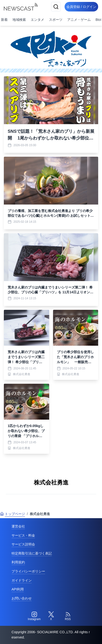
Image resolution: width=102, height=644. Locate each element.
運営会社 (18, 526)
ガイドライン (22, 580)
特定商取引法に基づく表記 (32, 553)
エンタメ (37, 20)
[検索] (56, 7)
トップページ (12, 514)
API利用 (18, 589)
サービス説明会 (23, 544)
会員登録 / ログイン (81, 7)
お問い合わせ (22, 598)
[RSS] (68, 616)
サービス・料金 (23, 535)
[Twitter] (51, 616)
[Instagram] (34, 616)
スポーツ (56, 20)
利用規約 (18, 562)
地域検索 (19, 20)
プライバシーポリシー (28, 571)
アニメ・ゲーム (79, 20)
